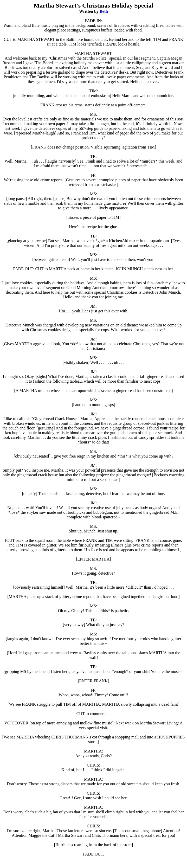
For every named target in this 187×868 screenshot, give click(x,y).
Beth (104, 11)
